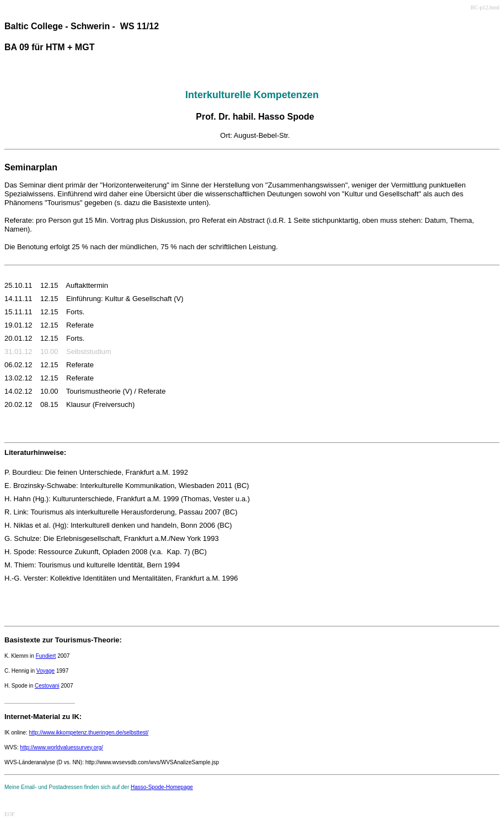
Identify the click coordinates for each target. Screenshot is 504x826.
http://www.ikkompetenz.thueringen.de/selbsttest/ (89, 733)
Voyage (45, 671)
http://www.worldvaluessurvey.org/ (61, 747)
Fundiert (46, 656)
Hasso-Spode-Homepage (162, 787)
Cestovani (47, 686)
